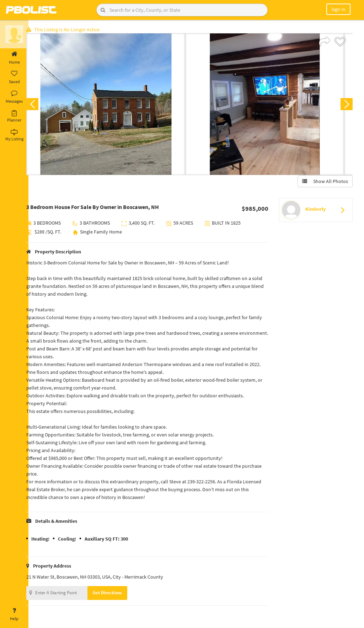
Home (14, 58)
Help (14, 614)
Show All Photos (324, 182)
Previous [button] (40, 105)
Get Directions (115, 594)
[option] (113, 105)
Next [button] (346, 105)
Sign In (338, 9)
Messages (14, 97)
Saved (14, 77)
